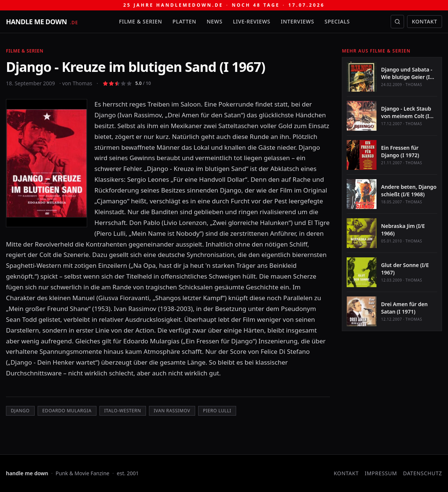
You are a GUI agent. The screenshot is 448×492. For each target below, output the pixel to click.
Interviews (298, 21)
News (215, 21)
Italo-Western (123, 411)
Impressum (381, 473)
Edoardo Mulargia (67, 411)
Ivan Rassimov (172, 411)
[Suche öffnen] (397, 22)
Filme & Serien (140, 21)
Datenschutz (422, 473)
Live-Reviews (252, 21)
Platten (184, 21)
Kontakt (425, 21)
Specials (337, 21)
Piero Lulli (217, 411)
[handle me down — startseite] (42, 22)
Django (20, 411)
